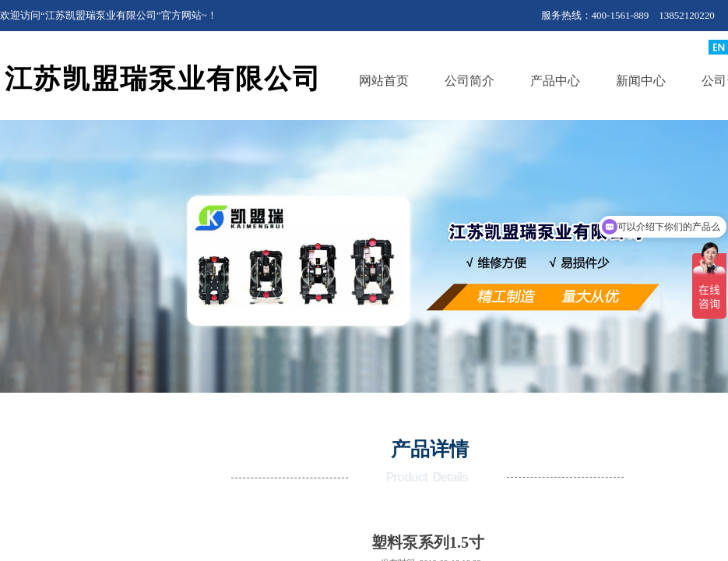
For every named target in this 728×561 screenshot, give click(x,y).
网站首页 (384, 81)
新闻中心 (641, 81)
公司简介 (470, 81)
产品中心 (555, 81)
